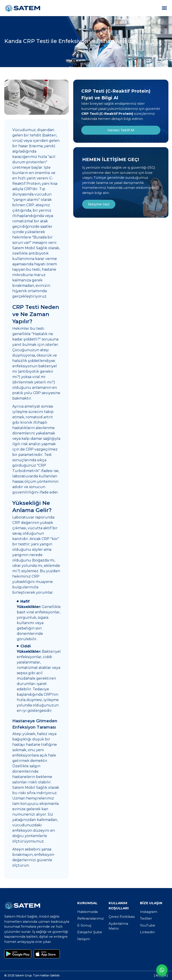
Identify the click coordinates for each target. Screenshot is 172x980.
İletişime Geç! (99, 204)
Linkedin (147, 932)
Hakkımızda (87, 912)
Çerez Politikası (122, 917)
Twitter (146, 918)
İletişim (84, 939)
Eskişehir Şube (90, 932)
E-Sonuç (84, 925)
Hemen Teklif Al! (121, 130)
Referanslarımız (90, 918)
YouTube (148, 925)
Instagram (149, 912)
